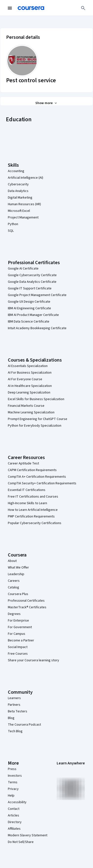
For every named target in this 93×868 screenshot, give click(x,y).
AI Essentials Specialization (28, 366)
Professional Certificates (26, 601)
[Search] (83, 8)
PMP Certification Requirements (31, 516)
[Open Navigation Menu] (10, 8)
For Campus (17, 634)
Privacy (13, 789)
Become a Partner (21, 640)
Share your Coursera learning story (33, 660)
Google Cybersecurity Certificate (32, 275)
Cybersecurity (18, 184)
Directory (15, 822)
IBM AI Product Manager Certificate (33, 315)
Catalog (13, 587)
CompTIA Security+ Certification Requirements (42, 483)
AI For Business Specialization (30, 373)
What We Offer (18, 568)
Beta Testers (18, 711)
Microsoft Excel (19, 211)
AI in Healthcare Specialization (30, 386)
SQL (11, 231)
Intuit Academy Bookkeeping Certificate (37, 328)
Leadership (16, 574)
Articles (13, 815)
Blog (11, 718)
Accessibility (17, 802)
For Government (20, 627)
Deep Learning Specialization (29, 393)
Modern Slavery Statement (28, 835)
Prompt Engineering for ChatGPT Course (38, 419)
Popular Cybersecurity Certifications (35, 523)
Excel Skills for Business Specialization (36, 399)
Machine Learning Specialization (31, 412)
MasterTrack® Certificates (27, 607)
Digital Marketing (20, 198)
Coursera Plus (18, 594)
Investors (15, 776)
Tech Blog (15, 731)
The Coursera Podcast (24, 725)
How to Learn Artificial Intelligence (33, 510)
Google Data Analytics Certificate (32, 282)
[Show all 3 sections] (46, 103)
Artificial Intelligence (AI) (26, 178)
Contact (14, 809)
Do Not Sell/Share (21, 842)
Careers (14, 581)
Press (12, 769)
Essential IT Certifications (27, 490)
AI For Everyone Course (25, 379)
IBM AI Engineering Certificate (29, 308)
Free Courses (18, 654)
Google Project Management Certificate (37, 295)
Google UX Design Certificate (29, 302)
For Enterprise (18, 621)
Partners (14, 705)
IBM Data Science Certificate (29, 322)
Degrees (14, 614)
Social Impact (18, 647)
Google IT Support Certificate (30, 288)
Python (13, 224)
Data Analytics (18, 191)
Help (11, 796)
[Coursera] (31, 8)
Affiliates (14, 829)
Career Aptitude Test (23, 463)
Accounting (16, 171)
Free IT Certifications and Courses (33, 497)
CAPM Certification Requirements (32, 470)
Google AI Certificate (23, 269)
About (12, 561)
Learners (14, 698)
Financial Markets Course (26, 406)
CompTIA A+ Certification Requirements (37, 477)
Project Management (23, 217)
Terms (13, 782)
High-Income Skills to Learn (27, 503)
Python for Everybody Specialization (35, 426)
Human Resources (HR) (24, 204)
